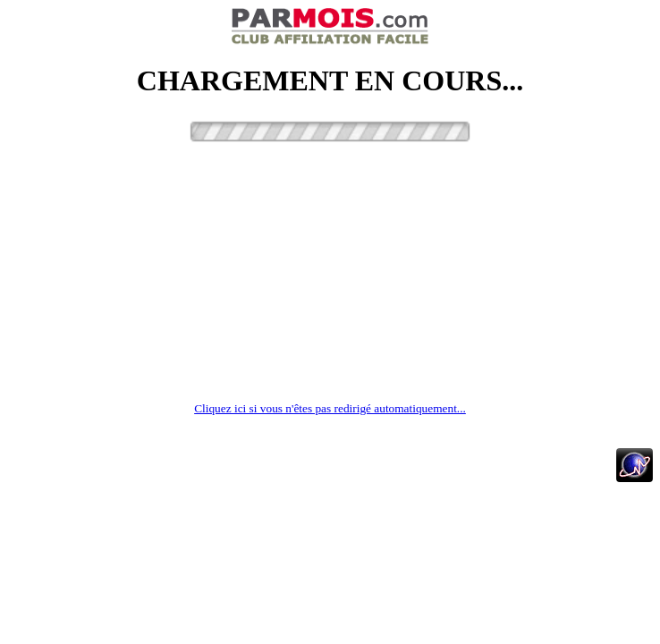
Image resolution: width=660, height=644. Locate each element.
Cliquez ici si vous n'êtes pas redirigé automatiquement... (330, 408)
